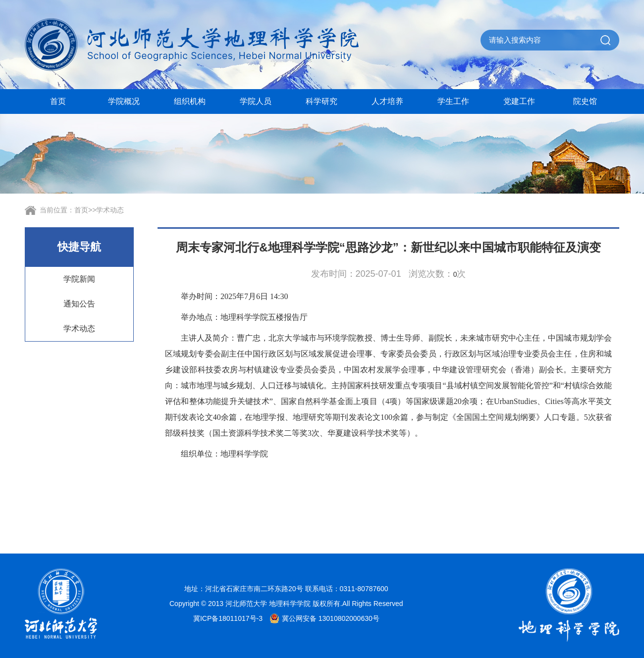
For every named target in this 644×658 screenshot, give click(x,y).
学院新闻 (79, 279)
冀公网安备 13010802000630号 (322, 618)
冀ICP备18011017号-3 (228, 618)
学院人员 (256, 101)
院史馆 (585, 101)
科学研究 (322, 101)
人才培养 (387, 101)
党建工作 (519, 101)
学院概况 (124, 101)
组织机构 (190, 101)
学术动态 (110, 210)
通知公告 (79, 304)
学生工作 (453, 101)
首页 (58, 101)
